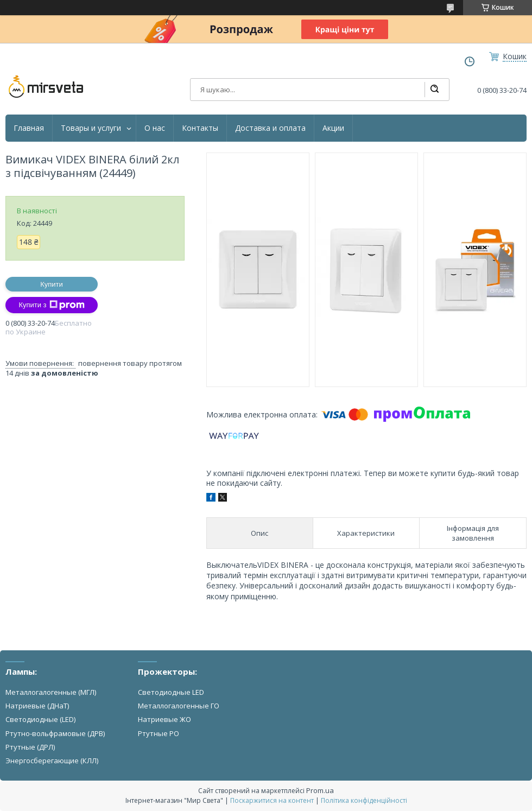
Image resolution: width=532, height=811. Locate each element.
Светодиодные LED (171, 692)
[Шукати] (434, 90)
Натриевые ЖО (164, 719)
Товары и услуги (91, 128)
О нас (155, 128)
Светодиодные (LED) (40, 719)
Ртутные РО (159, 733)
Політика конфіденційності (364, 800)
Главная (29, 128)
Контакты (200, 128)
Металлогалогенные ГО (179, 706)
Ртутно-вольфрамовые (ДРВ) (55, 733)
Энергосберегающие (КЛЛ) (52, 761)
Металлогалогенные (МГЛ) (51, 692)
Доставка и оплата (270, 128)
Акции (333, 128)
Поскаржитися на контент (272, 800)
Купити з (51, 305)
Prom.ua (320, 790)
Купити (52, 284)
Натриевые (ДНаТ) (37, 706)
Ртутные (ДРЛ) (30, 747)
